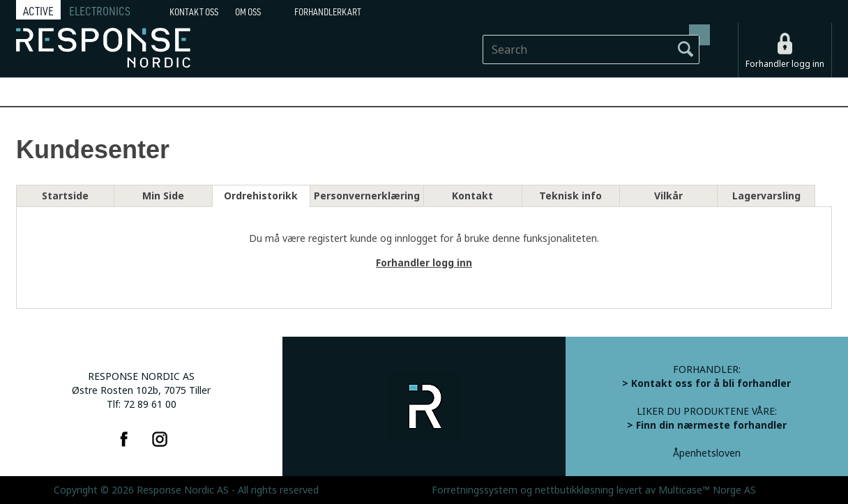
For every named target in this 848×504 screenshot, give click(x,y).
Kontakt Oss (194, 12)
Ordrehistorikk (261, 196)
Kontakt (472, 196)
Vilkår (668, 196)
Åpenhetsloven (707, 453)
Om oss (248, 12)
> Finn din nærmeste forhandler (707, 425)
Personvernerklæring (367, 196)
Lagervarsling (766, 196)
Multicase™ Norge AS (707, 490)
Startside (65, 196)
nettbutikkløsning (574, 490)
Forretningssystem (475, 490)
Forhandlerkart (328, 12)
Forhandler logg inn (785, 64)
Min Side (163, 196)
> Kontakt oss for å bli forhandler (706, 383)
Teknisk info (570, 196)
